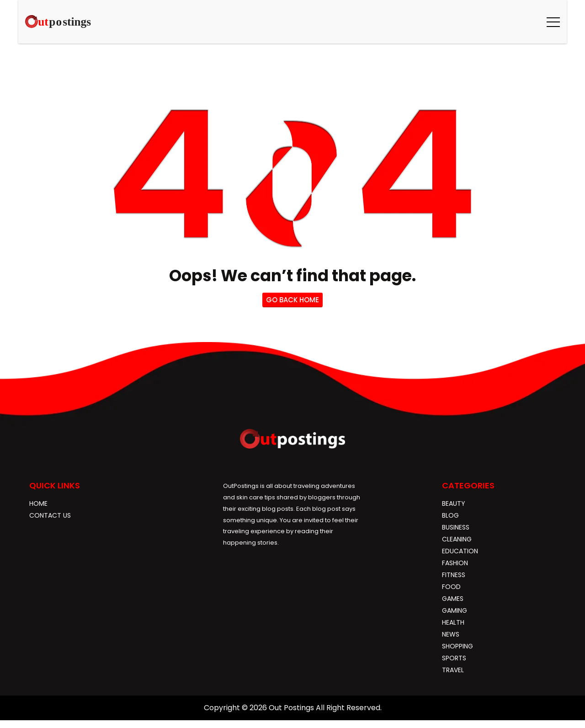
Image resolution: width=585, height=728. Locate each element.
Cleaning (457, 539)
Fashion (455, 563)
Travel (453, 670)
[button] (553, 22)
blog (450, 515)
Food (451, 587)
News (451, 634)
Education (460, 551)
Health (453, 622)
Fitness (454, 575)
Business (456, 527)
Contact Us (50, 515)
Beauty (454, 503)
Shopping (457, 646)
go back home (292, 300)
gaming (455, 610)
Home (38, 503)
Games (453, 599)
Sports (454, 658)
